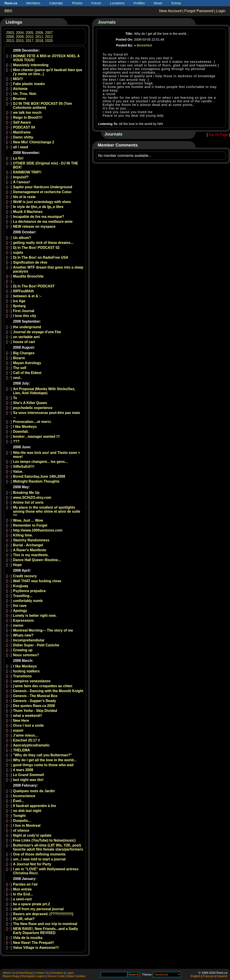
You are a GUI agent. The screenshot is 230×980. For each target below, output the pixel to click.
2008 (10, 37)
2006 (39, 33)
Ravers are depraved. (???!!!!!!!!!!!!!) (43, 914)
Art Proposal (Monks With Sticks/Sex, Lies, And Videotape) (44, 391)
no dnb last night (27, 811)
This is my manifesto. (31, 555)
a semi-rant (22, 899)
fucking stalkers (26, 671)
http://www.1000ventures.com (38, 530)
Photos (77, 3)
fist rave (20, 606)
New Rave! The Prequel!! (34, 943)
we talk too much (27, 113)
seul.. (18, 378)
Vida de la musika (28, 938)
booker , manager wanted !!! (36, 436)
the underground (27, 327)
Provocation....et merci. (32, 422)
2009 (20, 37)
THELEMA (21, 750)
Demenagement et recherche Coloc (42, 192)
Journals (107, 22)
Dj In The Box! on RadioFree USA (41, 257)
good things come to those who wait (43, 765)
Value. (18, 471)
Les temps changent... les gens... (40, 462)
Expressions (23, 620)
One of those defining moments (39, 854)
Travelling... (23, 596)
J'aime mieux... (25, 735)
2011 (39, 37)
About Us (9, 973)
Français (209, 976)
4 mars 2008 (23, 770)
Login (221, 11)
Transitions (22, 676)
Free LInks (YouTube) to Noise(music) (44, 840)
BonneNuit (144, 45)
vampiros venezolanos (32, 681)
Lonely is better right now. (35, 616)
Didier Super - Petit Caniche (36, 645)
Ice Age (19, 301)
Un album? (22, 238)
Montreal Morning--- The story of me (43, 630)
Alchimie (20, 89)
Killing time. (23, 535)
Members (33, 3)
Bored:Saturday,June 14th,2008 (39, 476)
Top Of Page (218, 135)
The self (20, 368)
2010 (30, 37)
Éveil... (19, 801)
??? (16, 441)
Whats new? (23, 635)
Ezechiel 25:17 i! (27, 740)
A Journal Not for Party (32, 864)
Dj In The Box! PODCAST (34, 286)
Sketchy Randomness (31, 540)
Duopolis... (22, 821)
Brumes (20, 99)
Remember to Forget (30, 525)
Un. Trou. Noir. (25, 94)
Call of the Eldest (27, 373)
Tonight (19, 816)
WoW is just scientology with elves (42, 202)
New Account (170, 11)
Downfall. (21, 432)
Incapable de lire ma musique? (39, 217)
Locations (117, 3)
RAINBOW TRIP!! (27, 172)
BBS (8, 11)
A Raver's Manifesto (30, 550)
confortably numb (28, 601)
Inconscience (24, 796)
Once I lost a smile (28, 725)
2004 (20, 33)
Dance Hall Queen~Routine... (37, 560)
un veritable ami (26, 337)
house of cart (24, 342)
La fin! (18, 158)
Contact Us (41, 973)
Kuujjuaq (21, 586)
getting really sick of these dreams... (43, 243)
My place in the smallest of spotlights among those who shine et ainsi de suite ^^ (47, 511)
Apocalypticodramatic (31, 745)
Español (222, 976)
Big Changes (24, 353)
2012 (49, 37)
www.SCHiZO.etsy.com (32, 498)
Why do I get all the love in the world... (45, 760)
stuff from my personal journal (38, 909)
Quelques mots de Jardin (34, 791)
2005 (30, 33)
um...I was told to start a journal (39, 859)
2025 (49, 41)
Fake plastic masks (29, 84)
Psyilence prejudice (29, 591)
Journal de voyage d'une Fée (37, 332)
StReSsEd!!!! (24, 467)
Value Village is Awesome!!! (36, 948)
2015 (20, 41)
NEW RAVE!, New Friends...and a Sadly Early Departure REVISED (45, 931)
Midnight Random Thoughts (36, 481)
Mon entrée (22, 889)
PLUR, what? (24, 919)
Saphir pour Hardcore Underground (43, 187)
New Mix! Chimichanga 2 (34, 142)
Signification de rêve (30, 262)
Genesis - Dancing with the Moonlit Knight (48, 691)
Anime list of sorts (28, 502)
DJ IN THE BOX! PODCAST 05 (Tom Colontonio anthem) (42, 106)
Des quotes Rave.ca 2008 (34, 706)
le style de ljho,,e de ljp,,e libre (38, 207)
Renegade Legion (33, 976)
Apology (20, 611)
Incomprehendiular (29, 640)
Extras (176, 3)
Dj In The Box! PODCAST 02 (36, 248)
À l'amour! (22, 182)
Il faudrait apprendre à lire (35, 806)
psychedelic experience (33, 408)
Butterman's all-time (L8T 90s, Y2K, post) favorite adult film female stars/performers (48, 847)
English (196, 976)
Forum (96, 3)
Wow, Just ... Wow (28, 520)
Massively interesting (31, 65)
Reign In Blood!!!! (28, 117)
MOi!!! (18, 79)
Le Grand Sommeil (29, 775)
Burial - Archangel (28, 545)
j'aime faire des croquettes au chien (43, 686)
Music (158, 3)
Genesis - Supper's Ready (35, 701)
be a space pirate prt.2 (32, 904)
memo (18, 625)
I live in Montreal (27, 826)
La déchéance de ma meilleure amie (43, 222)
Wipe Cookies (76, 976)
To (15, 398)
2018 (39, 41)
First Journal (24, 311)
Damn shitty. (23, 137)
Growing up (23, 650)
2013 (10, 41)
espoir (18, 730)
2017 (30, 41)
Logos (70, 973)
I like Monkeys (25, 427)
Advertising (24, 973)
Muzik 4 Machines (28, 212)
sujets (18, 253)
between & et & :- (27, 296)
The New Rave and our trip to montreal (45, 924)
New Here (21, 721)
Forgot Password (199, 11)
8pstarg (19, 306)
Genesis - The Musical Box (35, 696)
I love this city (25, 316)
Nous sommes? (26, 655)
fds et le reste (24, 197)
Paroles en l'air (25, 884)
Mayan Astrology (27, 363)
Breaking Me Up (26, 493)
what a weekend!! (28, 716)
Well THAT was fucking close (37, 581)
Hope (17, 565)
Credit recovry (25, 576)
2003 (10, 33)
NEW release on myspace (34, 226)
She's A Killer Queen (30, 403)
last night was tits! (28, 780)
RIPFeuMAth (23, 291)
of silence (21, 830)
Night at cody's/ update (32, 835)
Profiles (139, 3)
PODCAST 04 (24, 127)
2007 (49, 33)
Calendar (56, 3)
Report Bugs (11, 976)
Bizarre (19, 358)
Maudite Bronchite (28, 276)
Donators (57, 973)
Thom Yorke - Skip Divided (35, 711)
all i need (21, 147)
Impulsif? (21, 177)
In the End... (23, 894)
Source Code (56, 976)
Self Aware (22, 122)
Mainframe (22, 132)
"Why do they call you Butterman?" (42, 755)
